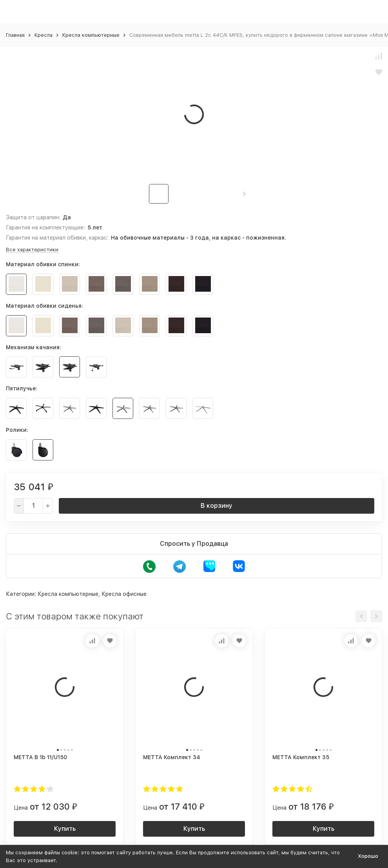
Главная (15, 35)
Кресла (44, 35)
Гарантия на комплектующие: (45, 227)
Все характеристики (32, 250)
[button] (244, 194)
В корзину (217, 506)
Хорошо (368, 856)
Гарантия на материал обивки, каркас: (57, 238)
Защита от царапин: (33, 217)
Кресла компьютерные (91, 35)
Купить (65, 829)
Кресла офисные (124, 594)
